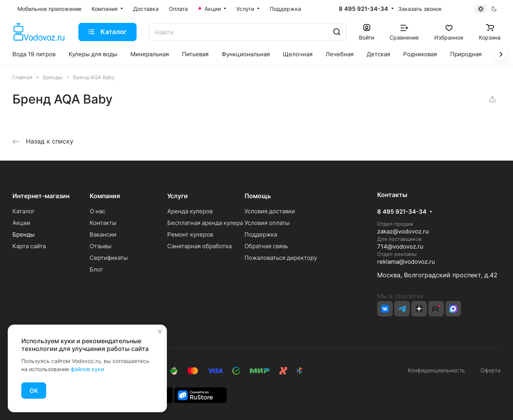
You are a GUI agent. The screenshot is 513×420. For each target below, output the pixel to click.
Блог (96, 269)
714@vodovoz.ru (400, 246)
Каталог (24, 211)
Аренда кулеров (190, 211)
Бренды (23, 234)
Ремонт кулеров (190, 234)
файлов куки (87, 369)
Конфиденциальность (436, 370)
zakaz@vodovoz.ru (403, 231)
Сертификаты (109, 258)
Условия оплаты (267, 223)
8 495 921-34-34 (363, 9)
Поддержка (261, 234)
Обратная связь (266, 246)
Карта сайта (29, 246)
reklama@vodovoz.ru (406, 262)
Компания (105, 196)
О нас (97, 211)
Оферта (489, 370)
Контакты (103, 223)
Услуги (178, 196)
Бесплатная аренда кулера (205, 223)
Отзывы (101, 246)
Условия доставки (270, 211)
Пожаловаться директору (281, 258)
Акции (21, 223)
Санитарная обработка (199, 246)
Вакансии (103, 234)
